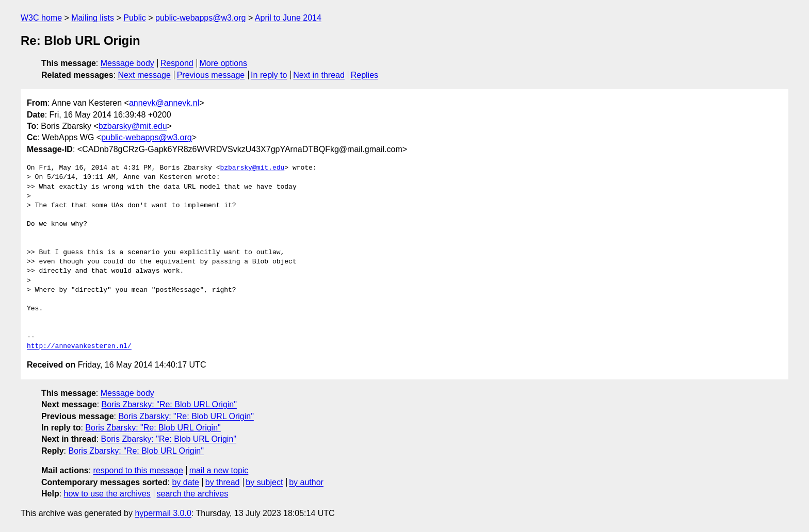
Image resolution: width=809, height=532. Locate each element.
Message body (127, 63)
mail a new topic (219, 470)
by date (185, 482)
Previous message (211, 75)
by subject (264, 482)
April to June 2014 (288, 18)
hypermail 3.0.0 (163, 513)
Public (135, 18)
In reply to (269, 75)
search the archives (193, 494)
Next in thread (319, 75)
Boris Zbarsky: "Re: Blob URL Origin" (169, 404)
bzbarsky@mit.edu (133, 126)
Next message (144, 75)
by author (306, 482)
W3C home (41, 18)
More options (224, 63)
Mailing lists (93, 18)
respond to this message (138, 470)
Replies (365, 75)
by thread (223, 482)
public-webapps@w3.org (200, 18)
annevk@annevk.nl (164, 103)
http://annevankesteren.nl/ (79, 346)
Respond (177, 63)
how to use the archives (107, 494)
